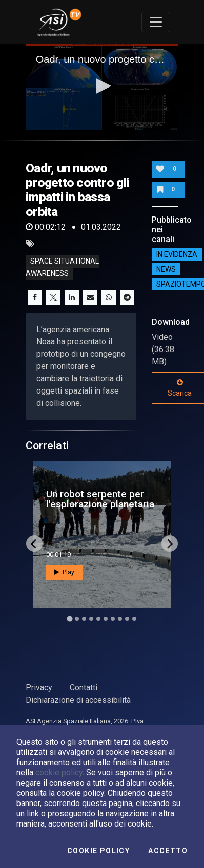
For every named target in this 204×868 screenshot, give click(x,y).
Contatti (84, 688)
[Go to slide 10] (134, 619)
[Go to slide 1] (69, 619)
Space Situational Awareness (62, 267)
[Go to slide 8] (120, 619)
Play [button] (64, 572)
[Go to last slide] (34, 544)
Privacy (39, 688)
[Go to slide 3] (84, 619)
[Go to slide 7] (113, 619)
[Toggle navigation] (156, 22)
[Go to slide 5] (98, 619)
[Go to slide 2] (77, 619)
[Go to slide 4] (91, 619)
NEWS (166, 269)
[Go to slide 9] (127, 619)
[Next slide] (170, 544)
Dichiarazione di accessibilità (78, 700)
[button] (102, 86)
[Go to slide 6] (106, 619)
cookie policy (59, 773)
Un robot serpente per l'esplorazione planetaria (100, 499)
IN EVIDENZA (177, 254)
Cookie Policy (98, 851)
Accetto (168, 851)
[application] (102, 87)
